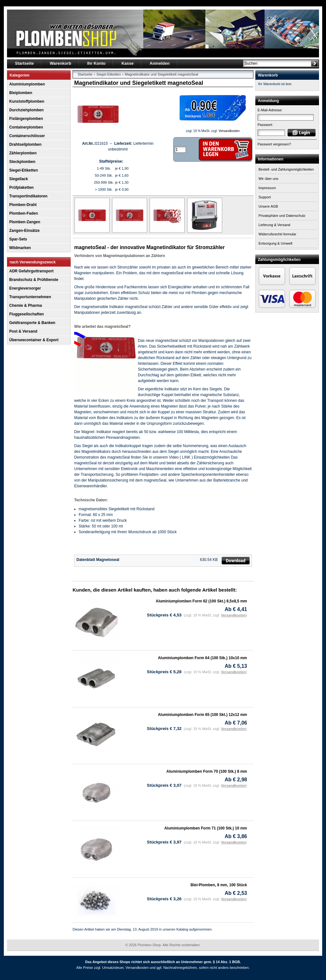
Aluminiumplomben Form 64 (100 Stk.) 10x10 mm (202, 658)
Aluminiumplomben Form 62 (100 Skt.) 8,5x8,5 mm (201, 601)
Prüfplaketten (21, 188)
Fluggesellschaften (27, 314)
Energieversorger (25, 288)
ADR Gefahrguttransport (31, 271)
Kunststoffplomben (27, 101)
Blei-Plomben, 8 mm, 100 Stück (219, 885)
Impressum (267, 188)
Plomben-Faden (24, 213)
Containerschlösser (27, 136)
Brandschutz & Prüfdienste (34, 280)
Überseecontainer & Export (34, 340)
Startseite (85, 74)
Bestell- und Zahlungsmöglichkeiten (286, 169)
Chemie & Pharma (26, 306)
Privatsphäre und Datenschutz (282, 216)
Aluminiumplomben (27, 84)
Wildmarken (20, 248)
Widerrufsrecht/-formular (277, 234)
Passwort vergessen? (274, 144)
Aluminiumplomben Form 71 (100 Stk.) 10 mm (206, 828)
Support (265, 197)
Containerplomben (26, 127)
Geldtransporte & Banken (32, 323)
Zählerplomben (23, 153)
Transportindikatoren (28, 196)
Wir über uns (268, 179)
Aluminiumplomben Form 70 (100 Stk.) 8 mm (207, 771)
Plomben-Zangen (25, 222)
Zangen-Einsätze (24, 231)
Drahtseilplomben (25, 144)
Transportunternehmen (30, 297)
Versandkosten (229, 131)
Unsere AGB (268, 206)
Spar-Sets (18, 239)
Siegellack (19, 179)
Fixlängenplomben (26, 119)
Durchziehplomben (26, 110)
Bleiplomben (21, 93)
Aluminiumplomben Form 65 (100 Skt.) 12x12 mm (202, 715)
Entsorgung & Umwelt (275, 243)
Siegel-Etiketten (24, 170)
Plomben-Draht (23, 205)
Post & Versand (23, 331)
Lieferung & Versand (274, 225)
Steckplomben (22, 162)
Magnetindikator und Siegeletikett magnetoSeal (162, 74)
